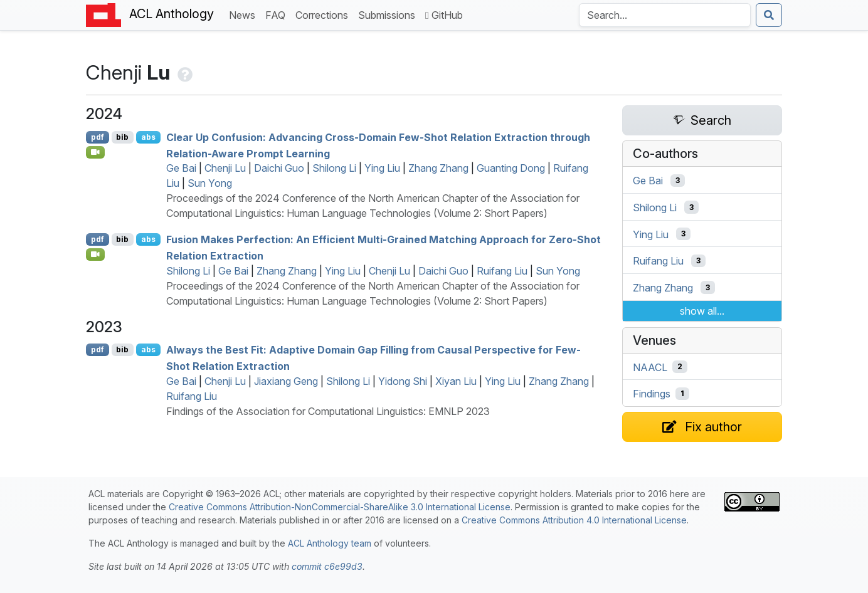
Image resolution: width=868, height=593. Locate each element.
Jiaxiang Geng (286, 381)
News (245, 14)
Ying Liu (382, 168)
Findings (652, 394)
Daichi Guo (279, 168)
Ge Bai (181, 168)
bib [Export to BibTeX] (122, 137)
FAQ (278, 14)
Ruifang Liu (502, 271)
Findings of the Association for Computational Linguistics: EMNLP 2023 (328, 411)
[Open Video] (95, 152)
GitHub (444, 15)
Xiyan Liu (456, 381)
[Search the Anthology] (665, 15)
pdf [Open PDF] (98, 137)
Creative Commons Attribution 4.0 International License (574, 520)
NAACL (650, 367)
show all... (702, 311)
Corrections (324, 14)
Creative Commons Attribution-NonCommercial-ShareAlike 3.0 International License (340, 507)
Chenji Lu (225, 168)
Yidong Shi (403, 381)
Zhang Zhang (438, 168)
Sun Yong (210, 183)
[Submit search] (769, 15)
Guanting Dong (511, 168)
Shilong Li (334, 168)
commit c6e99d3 (327, 566)
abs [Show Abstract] (148, 137)
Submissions (389, 14)
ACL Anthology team (330, 543)
